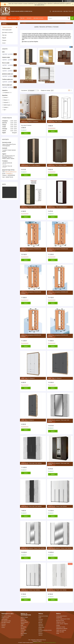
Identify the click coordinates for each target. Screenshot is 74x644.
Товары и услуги (5, 618)
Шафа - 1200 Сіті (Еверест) (28, 378)
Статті (4, 43)
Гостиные (41, 619)
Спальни (40, 621)
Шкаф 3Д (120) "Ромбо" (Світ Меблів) (57, 590)
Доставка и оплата (6, 622)
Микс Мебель (24, 633)
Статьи (3, 627)
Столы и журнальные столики (63, 619)
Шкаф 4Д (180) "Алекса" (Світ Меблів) (57, 506)
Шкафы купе (41, 627)
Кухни (40, 618)
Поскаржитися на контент (39, 643)
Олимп (22, 635)
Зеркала (40, 635)
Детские (40, 622)
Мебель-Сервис (24, 617)
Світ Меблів (23, 627)
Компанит (23, 619)
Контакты (4, 624)
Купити (26, 133)
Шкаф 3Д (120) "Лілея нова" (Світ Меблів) (31, 506)
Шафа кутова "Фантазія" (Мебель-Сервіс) (31, 207)
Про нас (22, 18)
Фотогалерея (4, 619)
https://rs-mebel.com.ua (11, 172)
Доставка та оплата (38, 18)
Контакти (29, 18)
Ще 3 (5, 110)
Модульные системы (43, 616)
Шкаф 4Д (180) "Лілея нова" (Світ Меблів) (31, 463)
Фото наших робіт (7, 30)
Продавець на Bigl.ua (37, 641)
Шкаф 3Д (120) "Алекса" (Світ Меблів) (30, 590)
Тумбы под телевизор (61, 630)
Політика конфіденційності (50, 643)
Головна (3, 18)
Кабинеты (41, 624)
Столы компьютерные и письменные (62, 617)
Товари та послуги (12, 18)
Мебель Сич (24, 620)
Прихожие (41, 626)
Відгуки (4, 38)
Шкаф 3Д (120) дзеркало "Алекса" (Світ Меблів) (33, 548)
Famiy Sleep (23, 630)
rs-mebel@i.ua (9, 174)
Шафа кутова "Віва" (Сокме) (55, 122)
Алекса (22, 632)
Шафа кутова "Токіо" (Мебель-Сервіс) (57, 165)
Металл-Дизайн (24, 622)
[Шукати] (68, 18)
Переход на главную (6, 616)
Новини (4, 40)
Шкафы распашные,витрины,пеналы (45, 630)
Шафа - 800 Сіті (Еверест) (28, 420)
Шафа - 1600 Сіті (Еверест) (55, 378)
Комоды (58, 625)
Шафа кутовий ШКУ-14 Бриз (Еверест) (31, 165)
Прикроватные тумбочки (62, 629)
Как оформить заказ (6, 621)
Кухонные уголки (60, 620)
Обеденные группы (61, 622)
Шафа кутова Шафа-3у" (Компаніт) (30, 122)
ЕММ (22, 625)
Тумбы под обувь (60, 632)
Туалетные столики (61, 627)
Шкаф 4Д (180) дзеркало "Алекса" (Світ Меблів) (60, 548)
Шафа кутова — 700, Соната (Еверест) (58, 207)
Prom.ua (44, 640)
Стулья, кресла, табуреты (62, 624)
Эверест (23, 624)
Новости (3, 626)
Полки (58, 633)
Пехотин (23, 629)
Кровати (40, 632)
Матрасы (41, 633)
